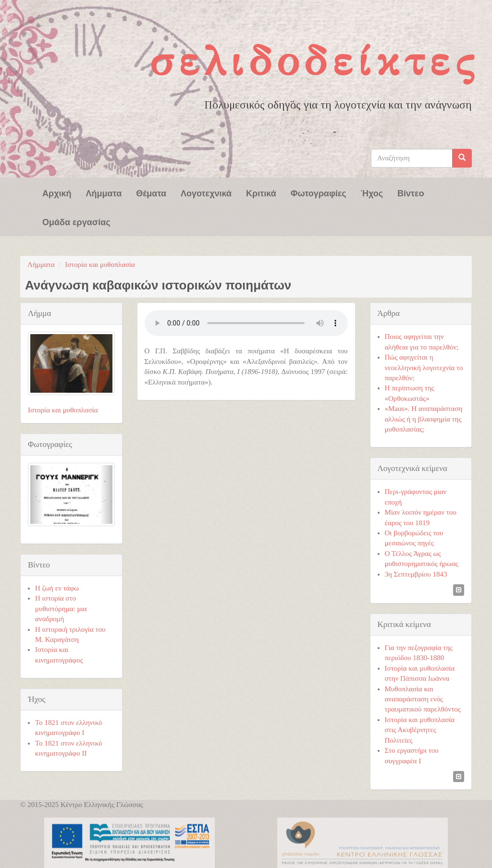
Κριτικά (261, 193)
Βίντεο (411, 193)
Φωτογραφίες (319, 193)
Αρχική (57, 193)
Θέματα (151, 193)
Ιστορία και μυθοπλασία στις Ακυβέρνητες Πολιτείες (420, 730)
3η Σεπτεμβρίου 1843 (416, 574)
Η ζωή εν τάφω (57, 588)
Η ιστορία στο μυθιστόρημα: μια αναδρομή (61, 609)
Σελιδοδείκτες (314, 61)
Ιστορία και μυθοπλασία (100, 265)
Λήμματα (104, 193)
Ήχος (372, 193)
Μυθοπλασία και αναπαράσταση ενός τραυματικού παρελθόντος (423, 699)
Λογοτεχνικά (206, 193)
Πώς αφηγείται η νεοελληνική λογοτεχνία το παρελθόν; (424, 368)
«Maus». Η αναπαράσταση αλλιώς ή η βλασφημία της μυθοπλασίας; (424, 419)
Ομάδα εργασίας (76, 221)
